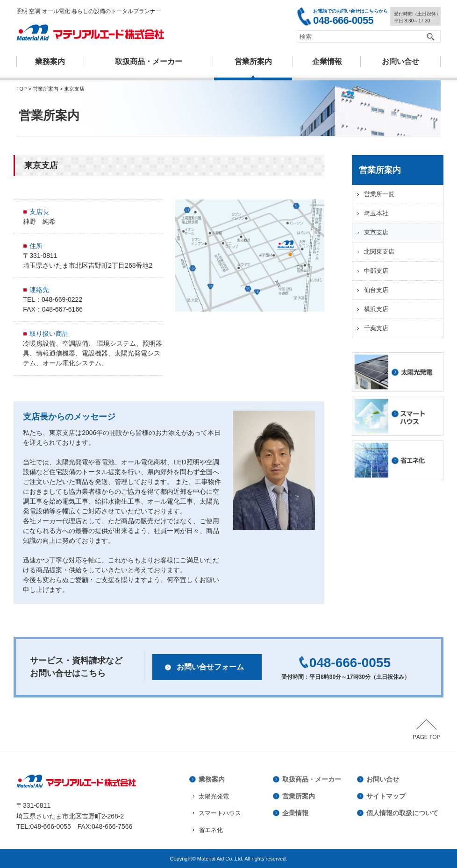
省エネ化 (211, 830)
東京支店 (376, 232)
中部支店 (376, 271)
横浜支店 (376, 309)
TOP (21, 89)
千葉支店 (376, 328)
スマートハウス (220, 813)
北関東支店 (379, 252)
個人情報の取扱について (402, 813)
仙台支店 (376, 290)
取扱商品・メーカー (149, 61)
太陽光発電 (214, 796)
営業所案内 (253, 61)
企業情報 (327, 61)
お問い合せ (383, 779)
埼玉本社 (376, 213)
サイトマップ (386, 796)
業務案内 (50, 61)
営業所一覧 (379, 194)
